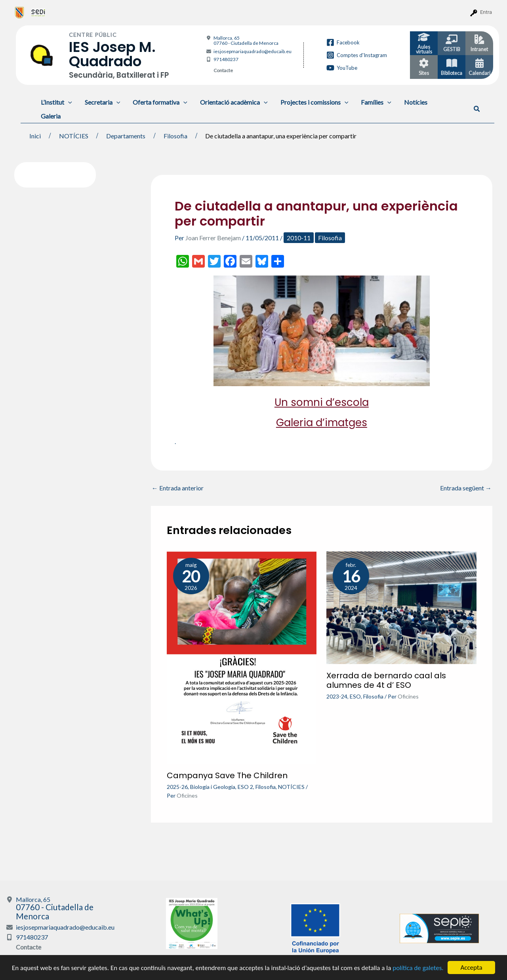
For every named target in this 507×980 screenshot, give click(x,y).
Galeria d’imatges (322, 423)
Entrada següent (466, 488)
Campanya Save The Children (227, 775)
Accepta (471, 968)
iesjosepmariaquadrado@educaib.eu (253, 51)
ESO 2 (245, 787)
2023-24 (337, 696)
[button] (477, 109)
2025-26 (177, 787)
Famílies (376, 102)
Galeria (51, 116)
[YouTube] (342, 68)
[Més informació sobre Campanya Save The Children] (242, 657)
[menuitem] (20, 12)
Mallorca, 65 (246, 40)
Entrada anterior (178, 488)
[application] (68, 102)
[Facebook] (343, 42)
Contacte (223, 70)
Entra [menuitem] (486, 12)
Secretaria (103, 102)
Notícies (416, 102)
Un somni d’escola (322, 402)
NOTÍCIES (291, 787)
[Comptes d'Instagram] (357, 55)
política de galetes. (418, 968)
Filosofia (330, 238)
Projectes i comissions (314, 102)
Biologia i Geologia (213, 787)
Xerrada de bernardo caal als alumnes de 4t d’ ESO (386, 680)
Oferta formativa (160, 102)
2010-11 (299, 238)
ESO (355, 696)
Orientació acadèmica (234, 102)
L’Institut (56, 102)
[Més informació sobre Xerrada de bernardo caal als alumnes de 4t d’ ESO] (401, 607)
